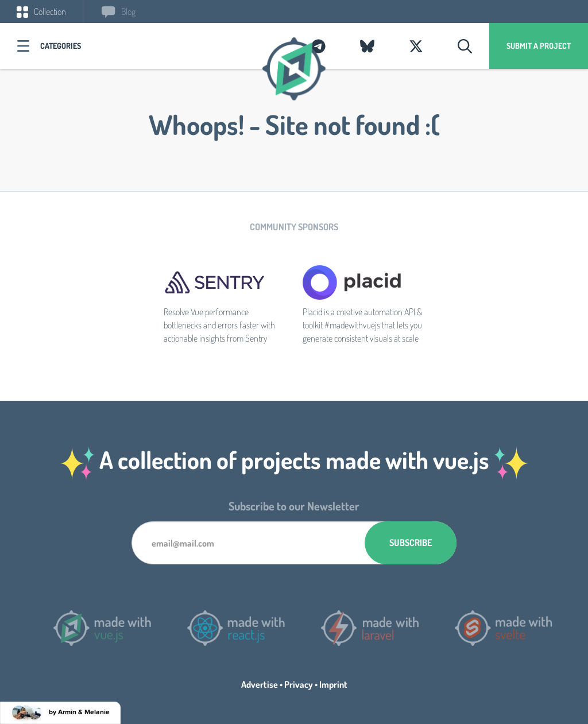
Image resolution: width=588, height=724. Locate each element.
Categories (61, 46)
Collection (41, 11)
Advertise (260, 684)
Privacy (299, 684)
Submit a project (539, 46)
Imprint (333, 684)
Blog (119, 11)
